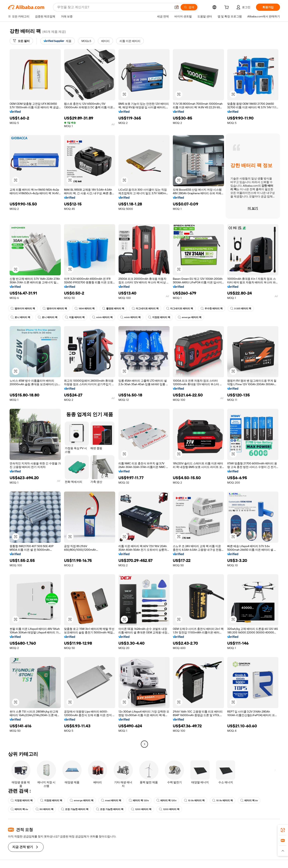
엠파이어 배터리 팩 (23, 309)
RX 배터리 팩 (44, 809)
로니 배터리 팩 (20, 317)
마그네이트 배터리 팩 (145, 309)
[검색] (189, 7)
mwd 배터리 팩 (111, 800)
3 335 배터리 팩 (241, 309)
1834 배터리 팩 (85, 309)
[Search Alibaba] (114, 7)
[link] (283, 830)
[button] (177, 7)
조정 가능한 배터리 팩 (75, 809)
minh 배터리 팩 (102, 317)
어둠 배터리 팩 (75, 317)
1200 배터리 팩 (141, 809)
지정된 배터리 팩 (159, 317)
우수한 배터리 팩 (212, 309)
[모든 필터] (21, 41)
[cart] (227, 8)
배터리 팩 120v (139, 800)
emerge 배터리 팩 (190, 317)
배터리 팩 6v (249, 800)
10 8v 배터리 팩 (194, 800)
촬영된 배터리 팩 (113, 309)
